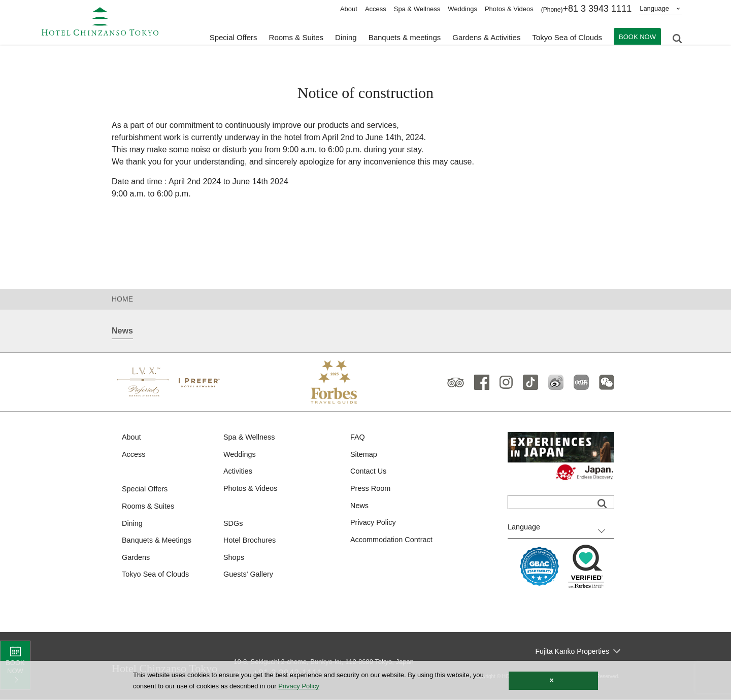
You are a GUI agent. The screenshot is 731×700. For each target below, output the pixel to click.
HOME (122, 299)
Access (376, 9)
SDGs (234, 525)
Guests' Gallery (249, 578)
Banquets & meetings (405, 36)
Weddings (462, 9)
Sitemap (364, 455)
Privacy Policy (374, 525)
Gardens (137, 560)
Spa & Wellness (417, 9)
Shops (234, 560)
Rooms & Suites (149, 508)
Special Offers (234, 36)
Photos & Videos (509, 9)
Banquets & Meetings (158, 543)
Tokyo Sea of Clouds (567, 36)
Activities (238, 472)
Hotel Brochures (251, 543)
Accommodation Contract (393, 542)
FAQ (358, 437)
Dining (133, 525)
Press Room (371, 490)
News (360, 507)
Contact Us (369, 472)
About (349, 9)
